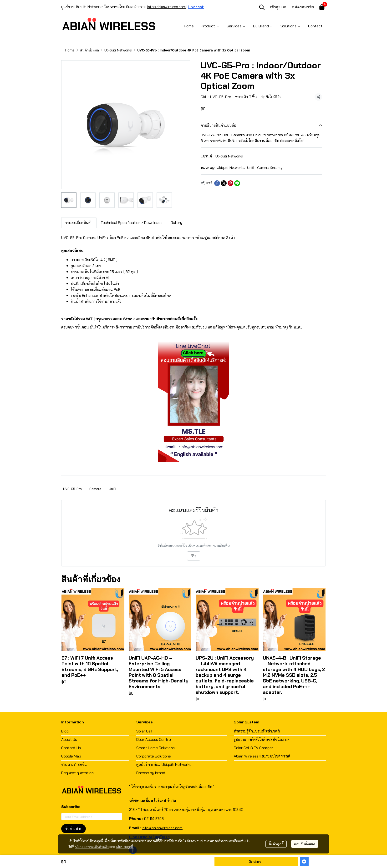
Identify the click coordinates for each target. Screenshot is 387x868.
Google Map (71, 756)
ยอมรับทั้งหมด (305, 844)
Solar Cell (144, 731)
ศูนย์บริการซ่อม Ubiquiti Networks (164, 765)
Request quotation (77, 773)
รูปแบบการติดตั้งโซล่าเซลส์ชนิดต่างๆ (262, 739)
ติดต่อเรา (256, 862)
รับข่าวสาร (74, 829)
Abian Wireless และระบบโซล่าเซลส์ (262, 756)
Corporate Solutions (154, 756)
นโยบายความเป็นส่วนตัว (92, 847)
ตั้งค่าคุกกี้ (276, 844)
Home (70, 50)
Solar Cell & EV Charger (253, 748)
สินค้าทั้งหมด (89, 50)
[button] (262, 7)
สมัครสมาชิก (303, 7)
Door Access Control (154, 739)
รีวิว (194, 556)
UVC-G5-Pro (72, 489)
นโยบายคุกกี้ (124, 847)
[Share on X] (224, 183)
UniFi (112, 489)
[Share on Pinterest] (230, 183)
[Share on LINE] (237, 183)
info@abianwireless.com (166, 7)
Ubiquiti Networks (118, 50)
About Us (69, 739)
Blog (65, 731)
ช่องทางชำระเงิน (74, 765)
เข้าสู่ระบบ (279, 7)
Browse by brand (151, 773)
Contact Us (71, 748)
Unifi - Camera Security (265, 168)
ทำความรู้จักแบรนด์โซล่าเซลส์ (257, 731)
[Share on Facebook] (217, 183)
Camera (95, 489)
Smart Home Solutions (155, 748)
